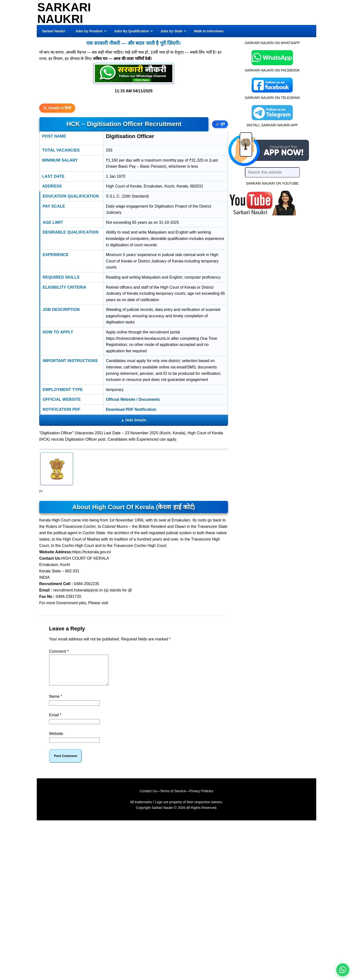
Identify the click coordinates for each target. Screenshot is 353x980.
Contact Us (148, 797)
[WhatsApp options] (343, 970)
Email (55, 721)
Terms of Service (173, 797)
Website (56, 739)
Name (56, 702)
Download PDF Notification (131, 409)
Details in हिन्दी (57, 108)
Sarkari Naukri (64, 13)
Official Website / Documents (133, 399)
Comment (59, 651)
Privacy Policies (201, 797)
